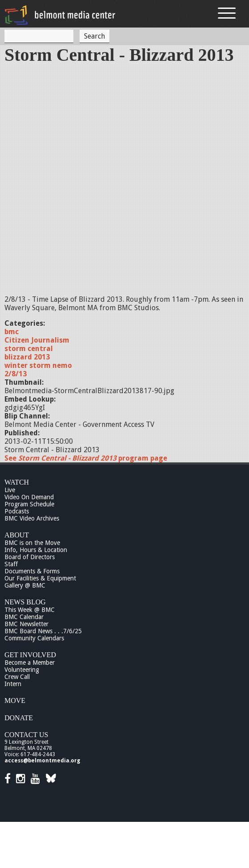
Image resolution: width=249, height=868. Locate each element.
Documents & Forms (32, 571)
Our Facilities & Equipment (40, 578)
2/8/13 (16, 374)
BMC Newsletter (26, 624)
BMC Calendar (24, 617)
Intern (13, 684)
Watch (17, 482)
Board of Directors (30, 557)
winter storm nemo (38, 365)
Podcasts (17, 511)
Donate (19, 718)
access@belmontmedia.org (42, 761)
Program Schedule (29, 504)
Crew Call (17, 677)
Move (15, 700)
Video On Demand (29, 497)
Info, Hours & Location (36, 550)
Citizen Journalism (37, 340)
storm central (29, 349)
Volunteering (22, 670)
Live (10, 490)
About (17, 535)
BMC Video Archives (32, 518)
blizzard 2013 (27, 357)
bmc (12, 332)
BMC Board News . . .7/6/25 (43, 631)
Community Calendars (34, 638)
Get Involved (30, 655)
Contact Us (26, 735)
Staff (11, 564)
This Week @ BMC (30, 610)
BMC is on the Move (32, 543)
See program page (86, 458)
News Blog (25, 602)
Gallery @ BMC (25, 585)
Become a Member (30, 663)
